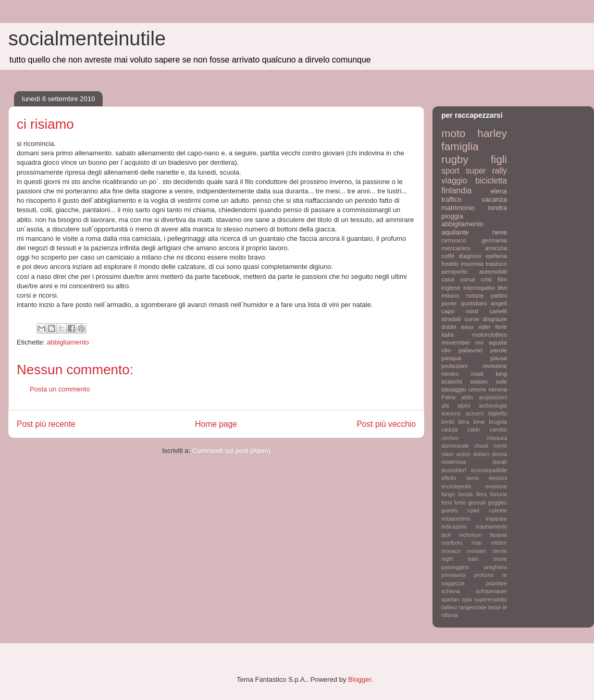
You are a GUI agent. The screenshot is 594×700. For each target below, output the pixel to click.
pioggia (452, 216)
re (505, 575)
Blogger (360, 679)
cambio (499, 430)
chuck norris (491, 446)
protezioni (455, 366)
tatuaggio (454, 389)
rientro (450, 373)
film (502, 279)
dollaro (481, 454)
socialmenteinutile (87, 39)
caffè (448, 256)
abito (467, 397)
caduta (449, 430)
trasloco (496, 263)
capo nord (460, 311)
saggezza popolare (474, 584)
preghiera (496, 567)
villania (450, 615)
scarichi (452, 381)
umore (478, 389)
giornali (477, 503)
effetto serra (460, 478)
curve (472, 319)
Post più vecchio (386, 424)
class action (456, 454)
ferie (501, 327)
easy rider (475, 327)
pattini (499, 295)
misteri (499, 543)
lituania (498, 535)
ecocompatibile (489, 470)
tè (505, 607)
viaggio (454, 181)
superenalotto (491, 600)
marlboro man (462, 543)
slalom (479, 381)
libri (502, 287)
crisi (486, 279)
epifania (496, 256)
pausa (499, 358)
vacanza (494, 199)
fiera (481, 494)
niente (500, 551)
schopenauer (491, 591)
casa (448, 279)
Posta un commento (60, 389)
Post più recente (46, 424)
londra (498, 208)
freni (447, 503)
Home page (216, 424)
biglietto (498, 414)
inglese (451, 287)
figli (499, 159)
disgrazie (495, 319)
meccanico (456, 248)
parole (499, 350)
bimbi (448, 422)
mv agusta (491, 342)
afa (445, 406)
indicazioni (454, 527)
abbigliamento (68, 342)
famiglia (460, 146)
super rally (486, 171)
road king (489, 373)
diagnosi (470, 256)
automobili (493, 271)
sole (502, 381)
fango (448, 494)
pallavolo (471, 350)
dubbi (449, 327)
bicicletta (491, 181)
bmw (479, 422)
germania (494, 240)
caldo (473, 430)
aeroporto (454, 271)
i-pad (473, 511)
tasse (495, 607)
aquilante (455, 232)
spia (467, 600)
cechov (450, 438)
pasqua (451, 358)
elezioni (498, 478)
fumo (460, 503)
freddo (450, 263)
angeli (499, 303)
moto (453, 133)
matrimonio (458, 208)
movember (456, 342)
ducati (500, 462)
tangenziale (473, 607)
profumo (484, 575)
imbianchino (456, 519)
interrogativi (479, 287)
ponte (449, 303)
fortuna (499, 494)
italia (448, 334)
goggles (498, 503)
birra (464, 422)
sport (450, 171)
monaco (451, 551)
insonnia (472, 263)
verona (498, 389)
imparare (496, 519)
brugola (498, 422)
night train (460, 559)
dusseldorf (454, 470)
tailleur (449, 607)
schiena (451, 591)
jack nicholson (462, 535)
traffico (451, 199)
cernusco (454, 240)
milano (450, 295)
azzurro (475, 414)
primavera (453, 575)
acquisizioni (493, 397)
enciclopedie (456, 487)
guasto (449, 511)
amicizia (496, 248)
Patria (448, 397)
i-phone (498, 511)
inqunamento (491, 527)
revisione (495, 366)
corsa (468, 279)
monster (477, 551)
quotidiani (474, 303)
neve (500, 232)
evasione (496, 487)
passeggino (455, 567)
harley (492, 133)
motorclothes (490, 334)
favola (466, 494)
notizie (475, 295)
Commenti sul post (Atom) (231, 451)
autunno (451, 414)
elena (499, 191)
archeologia (493, 406)
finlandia (456, 191)
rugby (455, 159)
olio (446, 350)
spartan (450, 600)
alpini (464, 406)
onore (500, 559)
